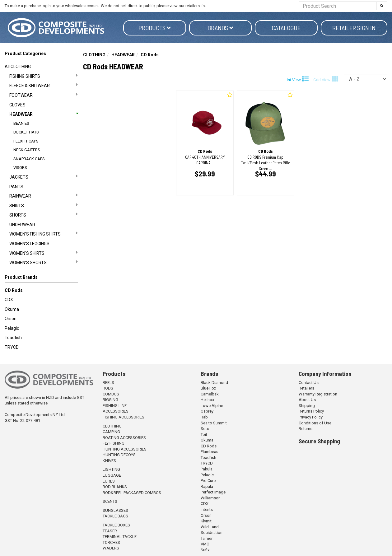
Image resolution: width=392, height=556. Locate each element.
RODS (108, 388)
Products (155, 28)
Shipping (307, 406)
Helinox (207, 400)
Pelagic (12, 328)
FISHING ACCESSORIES (124, 417)
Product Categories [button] (25, 54)
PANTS (16, 187)
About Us (307, 400)
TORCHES (111, 542)
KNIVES (109, 461)
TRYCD (12, 347)
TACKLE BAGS (115, 516)
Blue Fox (208, 388)
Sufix (205, 550)
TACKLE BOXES (116, 525)
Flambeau (210, 452)
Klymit (206, 521)
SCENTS (110, 501)
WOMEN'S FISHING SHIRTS (44, 234)
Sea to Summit (214, 423)
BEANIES (21, 123)
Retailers (306, 388)
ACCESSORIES (116, 411)
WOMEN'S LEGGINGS (29, 244)
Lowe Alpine (212, 406)
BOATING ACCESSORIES (124, 438)
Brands (220, 28)
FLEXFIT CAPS (26, 141)
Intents (207, 509)
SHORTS (44, 215)
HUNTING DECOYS (119, 455)
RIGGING (110, 400)
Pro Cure (208, 481)
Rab (204, 417)
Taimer (207, 538)
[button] (41, 278)
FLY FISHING (114, 443)
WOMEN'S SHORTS (44, 262)
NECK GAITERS (27, 150)
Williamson (211, 498)
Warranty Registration (318, 394)
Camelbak (210, 394)
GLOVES (17, 105)
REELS (108, 383)
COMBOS (111, 394)
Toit (204, 435)
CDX (9, 300)
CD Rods (14, 290)
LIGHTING (111, 469)
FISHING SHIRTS (44, 76)
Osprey (207, 411)
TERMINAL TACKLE (120, 537)
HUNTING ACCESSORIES (125, 449)
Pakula (207, 469)
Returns (306, 429)
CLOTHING (94, 55)
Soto (205, 429)
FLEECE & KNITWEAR (44, 85)
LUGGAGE (112, 475)
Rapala (207, 486)
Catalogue (286, 28)
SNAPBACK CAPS (29, 159)
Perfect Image (213, 492)
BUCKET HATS (26, 132)
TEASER (110, 531)
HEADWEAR (44, 114)
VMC (205, 544)
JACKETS (44, 177)
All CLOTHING (18, 67)
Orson (11, 319)
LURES (109, 481)
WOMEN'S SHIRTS (44, 253)
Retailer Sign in (354, 28)
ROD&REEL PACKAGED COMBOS (132, 493)
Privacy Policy (311, 417)
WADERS (111, 548)
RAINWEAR (44, 196)
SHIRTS (44, 205)
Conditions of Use (315, 423)
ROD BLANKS (115, 487)
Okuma (12, 309)
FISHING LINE (115, 406)
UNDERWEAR (22, 225)
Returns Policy (311, 411)
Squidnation (212, 533)
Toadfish (13, 338)
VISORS (20, 168)
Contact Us (309, 383)
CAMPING (111, 432)
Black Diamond (214, 383)
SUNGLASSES (115, 510)
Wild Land (210, 527)
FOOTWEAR (44, 95)
